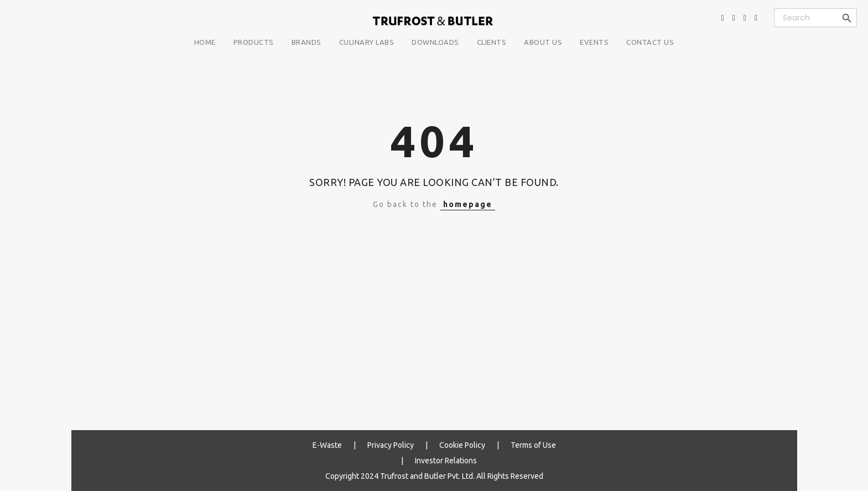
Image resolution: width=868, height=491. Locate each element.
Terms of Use (533, 445)
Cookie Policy (462, 445)
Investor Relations (446, 461)
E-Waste (327, 445)
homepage (468, 204)
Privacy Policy (391, 445)
